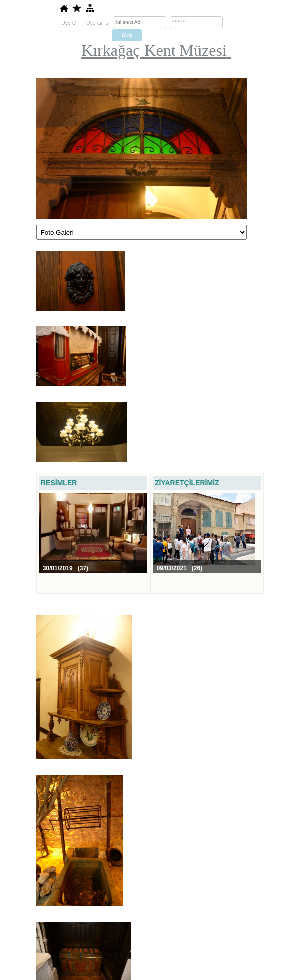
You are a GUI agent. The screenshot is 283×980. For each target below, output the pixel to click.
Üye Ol (69, 22)
